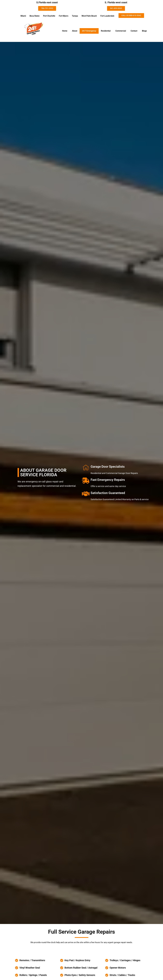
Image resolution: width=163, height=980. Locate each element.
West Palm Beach (89, 16)
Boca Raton (35, 16)
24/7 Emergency (89, 31)
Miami (23, 16)
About (75, 31)
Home (65, 31)
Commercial (121, 31)
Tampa (75, 16)
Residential (106, 31)
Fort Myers (64, 16)
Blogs (144, 31)
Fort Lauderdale (107, 16)
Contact (134, 31)
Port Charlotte (49, 16)
